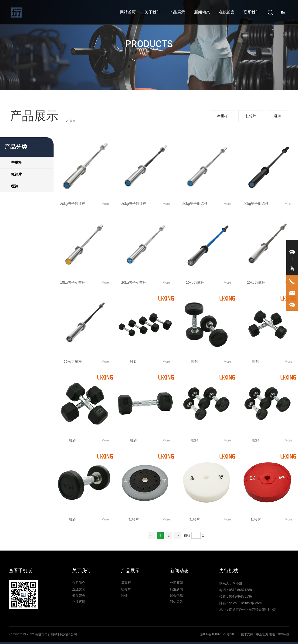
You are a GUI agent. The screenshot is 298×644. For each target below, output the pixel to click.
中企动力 (262, 634)
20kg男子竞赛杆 (134, 282)
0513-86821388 (240, 590)
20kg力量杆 (195, 282)
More (105, 204)
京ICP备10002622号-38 (217, 634)
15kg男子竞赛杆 (73, 282)
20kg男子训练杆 (73, 204)
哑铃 (278, 116)
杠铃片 (251, 116)
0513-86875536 (240, 596)
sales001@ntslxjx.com (246, 603)
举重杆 (222, 116)
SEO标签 (283, 634)
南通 (272, 634)
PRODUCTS (149, 44)
